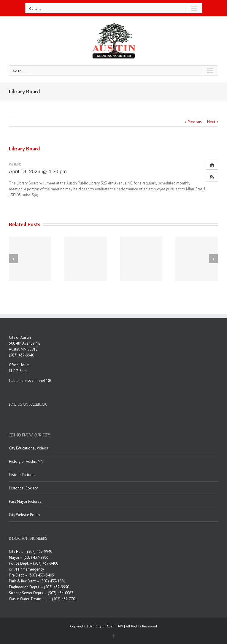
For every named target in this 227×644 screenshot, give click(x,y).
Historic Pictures (22, 475)
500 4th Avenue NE (25, 343)
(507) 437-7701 (65, 599)
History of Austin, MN (26, 461)
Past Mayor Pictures (25, 501)
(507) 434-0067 (61, 593)
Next (211, 122)
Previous (195, 122)
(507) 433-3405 (41, 575)
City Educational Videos (28, 448)
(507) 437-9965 (36, 557)
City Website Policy (24, 515)
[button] (212, 177)
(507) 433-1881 (53, 581)
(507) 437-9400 (46, 563)
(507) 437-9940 (22, 355)
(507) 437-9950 (57, 587)
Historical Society (23, 488)
